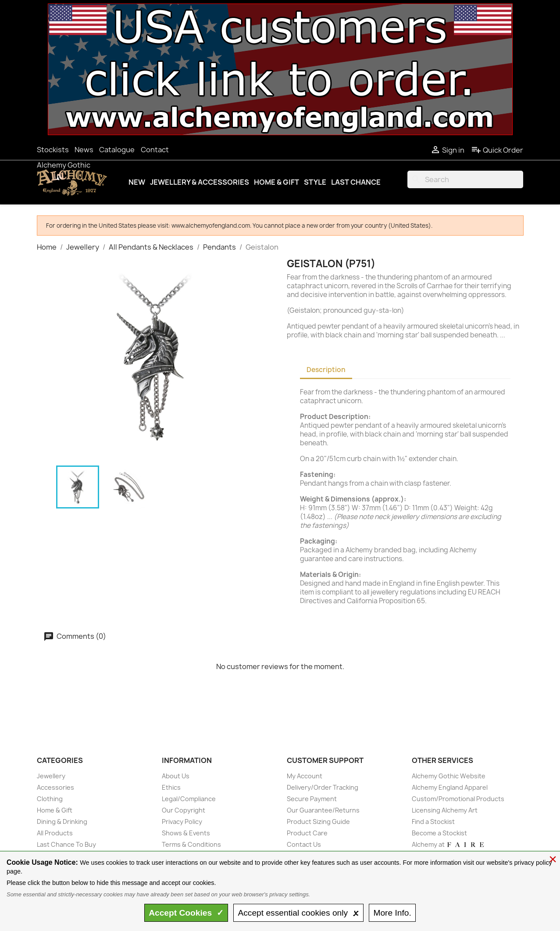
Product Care (307, 833)
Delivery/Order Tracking (323, 787)
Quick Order (497, 150)
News (84, 150)
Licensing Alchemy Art (445, 810)
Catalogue (117, 150)
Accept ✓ (186, 913)
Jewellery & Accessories (200, 182)
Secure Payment (312, 799)
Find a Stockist (433, 822)
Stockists (53, 150)
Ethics (171, 787)
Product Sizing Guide (318, 822)
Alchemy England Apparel (450, 787)
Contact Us (304, 844)
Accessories (55, 787)
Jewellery (51, 776)
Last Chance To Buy (66, 844)
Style (315, 182)
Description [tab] (326, 370)
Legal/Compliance (189, 799)
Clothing (50, 799)
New (137, 182)
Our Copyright (184, 810)
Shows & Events (186, 833)
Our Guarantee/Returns (323, 810)
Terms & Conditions (191, 844)
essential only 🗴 (298, 913)
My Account (305, 776)
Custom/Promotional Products (458, 799)
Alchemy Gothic (64, 165)
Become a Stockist (439, 833)
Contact (155, 150)
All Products (55, 833)
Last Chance (356, 182)
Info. (392, 913)
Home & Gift (276, 182)
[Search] (465, 179)
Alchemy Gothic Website (449, 776)
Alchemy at (448, 844)
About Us (176, 776)
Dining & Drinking (62, 822)
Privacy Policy (182, 822)
